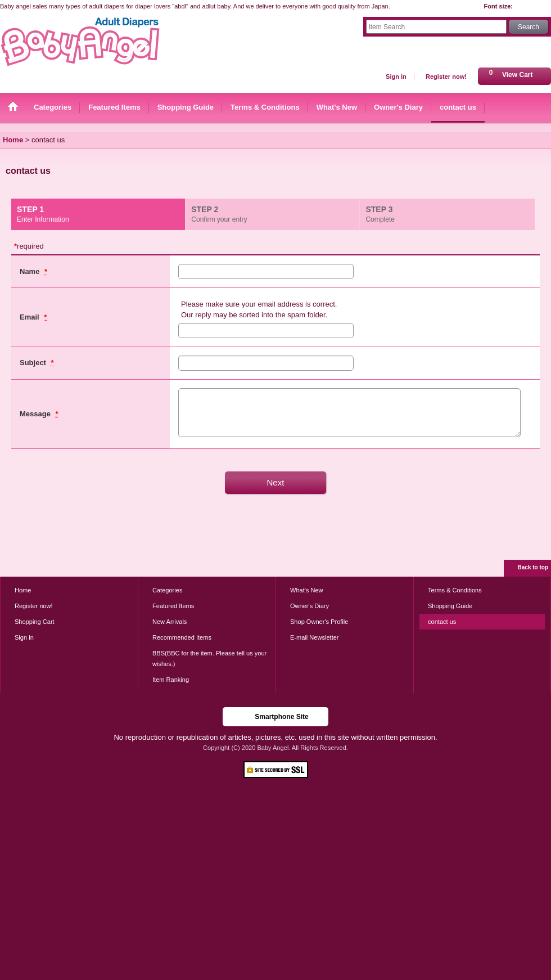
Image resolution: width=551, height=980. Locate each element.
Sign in (396, 77)
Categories (167, 590)
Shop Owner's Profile (319, 622)
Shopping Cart (35, 622)
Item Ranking (171, 680)
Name (31, 271)
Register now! (446, 77)
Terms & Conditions (455, 590)
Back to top (533, 567)
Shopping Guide (450, 606)
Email (30, 317)
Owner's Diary (310, 606)
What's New (307, 590)
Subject (34, 363)
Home (23, 590)
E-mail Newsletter (315, 637)
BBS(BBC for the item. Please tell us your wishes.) (209, 658)
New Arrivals (170, 622)
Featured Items (173, 606)
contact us (442, 622)
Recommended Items (182, 637)
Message (36, 414)
